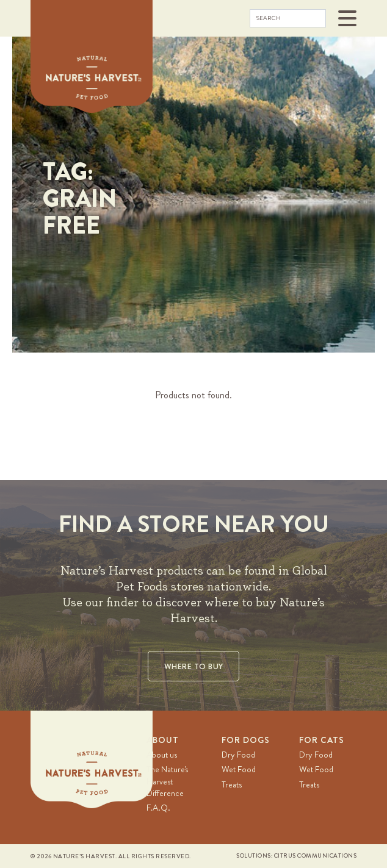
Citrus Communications (316, 856)
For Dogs (246, 740)
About (163, 740)
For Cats (322, 740)
